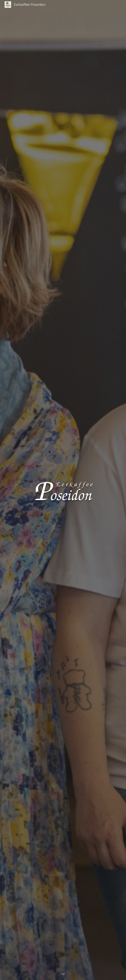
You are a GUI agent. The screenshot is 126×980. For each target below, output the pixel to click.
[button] (63, 974)
